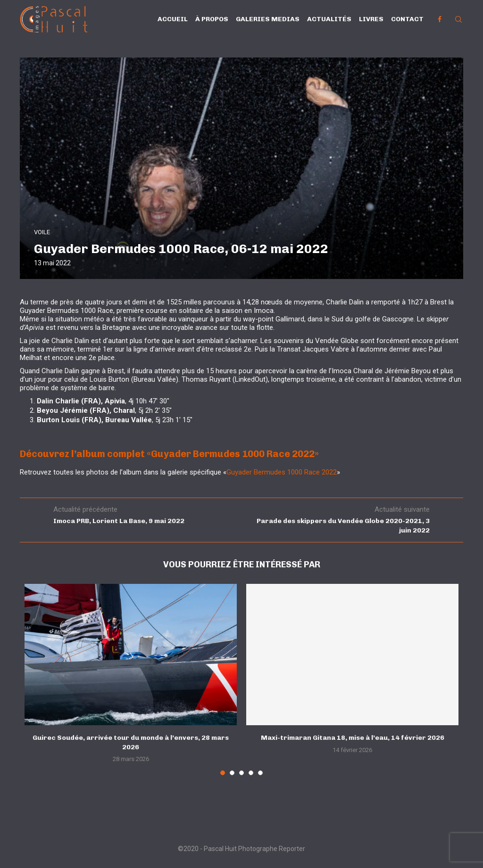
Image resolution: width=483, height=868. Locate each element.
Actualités (329, 19)
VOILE (42, 232)
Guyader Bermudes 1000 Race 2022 (282, 472)
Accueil (173, 19)
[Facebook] (440, 19)
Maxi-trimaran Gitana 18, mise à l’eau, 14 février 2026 (353, 738)
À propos (212, 19)
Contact (407, 19)
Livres (371, 19)
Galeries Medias (268, 19)
